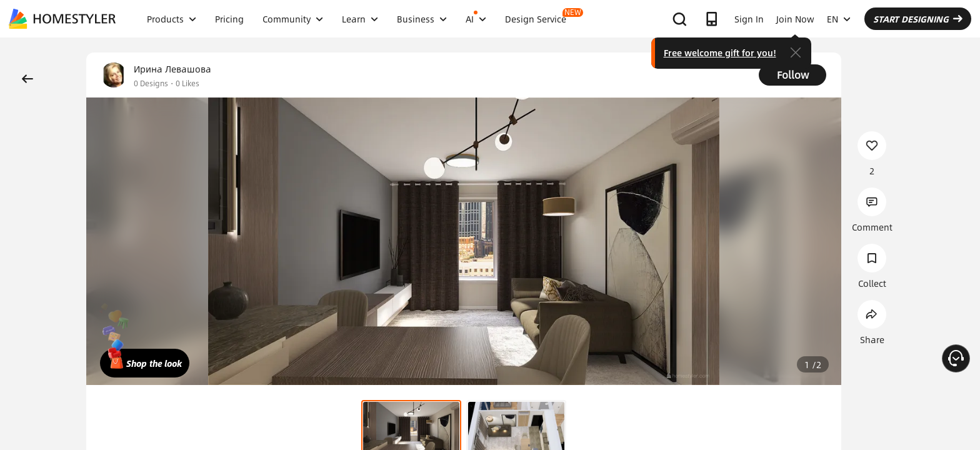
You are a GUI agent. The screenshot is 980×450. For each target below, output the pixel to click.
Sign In (749, 19)
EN (839, 19)
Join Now (795, 19)
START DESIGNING (918, 19)
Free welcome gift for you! (720, 52)
